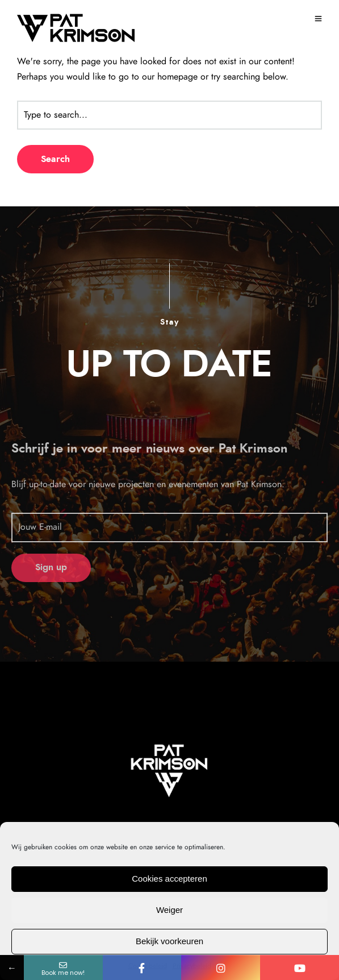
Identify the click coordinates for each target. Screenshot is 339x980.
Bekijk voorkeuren (169, 941)
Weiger (169, 910)
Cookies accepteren (169, 879)
